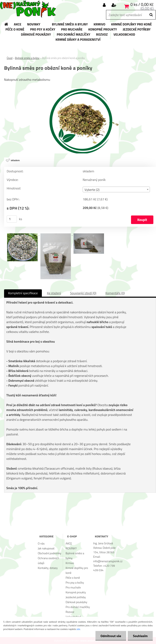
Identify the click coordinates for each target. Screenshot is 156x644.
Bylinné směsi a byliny (27, 58)
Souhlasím (140, 636)
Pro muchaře (73, 587)
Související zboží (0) (83, 293)
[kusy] (12, 219)
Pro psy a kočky (75, 582)
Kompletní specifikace (23, 293)
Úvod (10, 58)
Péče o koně (73, 578)
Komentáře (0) (115, 293)
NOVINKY (71, 548)
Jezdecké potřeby (76, 597)
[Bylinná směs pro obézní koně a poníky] (80, 90)
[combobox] (116, 189)
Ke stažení (54, 293)
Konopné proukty (76, 592)
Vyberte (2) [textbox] (92, 190)
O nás (41, 543)
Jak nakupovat (46, 548)
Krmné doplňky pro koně (77, 570)
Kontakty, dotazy (48, 568)
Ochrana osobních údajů (48, 560)
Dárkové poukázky (76, 602)
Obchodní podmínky (50, 553)
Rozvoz (70, 612)
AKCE (69, 543)
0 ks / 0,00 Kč (142, 4)
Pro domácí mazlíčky (78, 607)
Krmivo (70, 563)
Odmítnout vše (111, 636)
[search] (151, 15)
